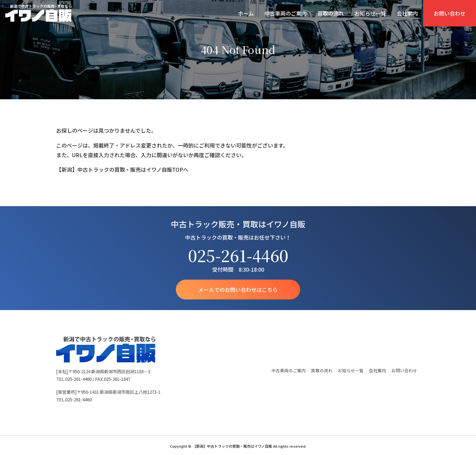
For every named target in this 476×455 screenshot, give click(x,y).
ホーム (246, 13)
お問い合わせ (450, 13)
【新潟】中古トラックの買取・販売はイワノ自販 (38, 13)
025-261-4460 (238, 255)
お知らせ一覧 (370, 13)
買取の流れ (331, 13)
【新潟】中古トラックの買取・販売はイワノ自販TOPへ (122, 169)
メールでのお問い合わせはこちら (238, 290)
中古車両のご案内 (286, 13)
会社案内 (407, 13)
